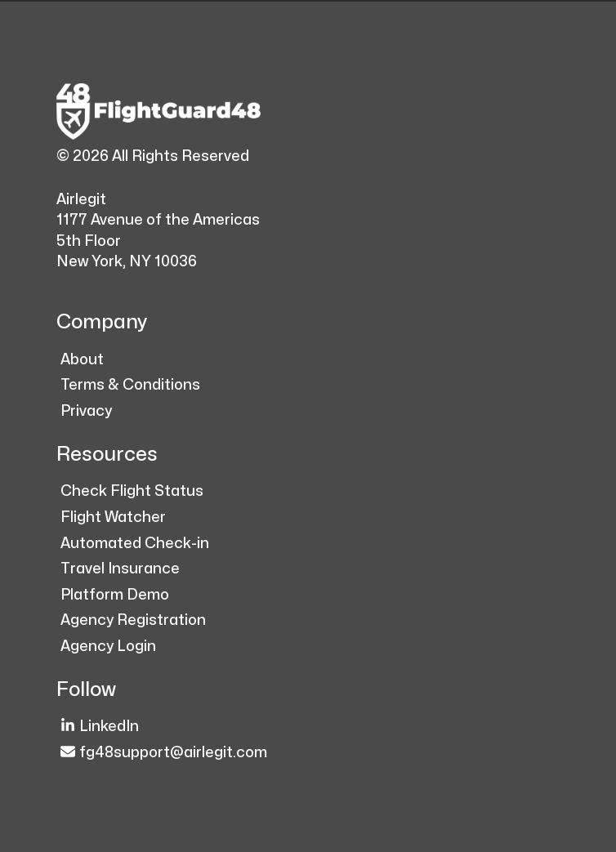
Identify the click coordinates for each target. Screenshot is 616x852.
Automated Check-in (135, 544)
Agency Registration (133, 620)
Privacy (86, 411)
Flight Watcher (113, 517)
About (82, 360)
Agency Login (108, 647)
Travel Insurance (120, 569)
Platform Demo (115, 595)
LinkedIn (100, 726)
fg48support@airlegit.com (164, 752)
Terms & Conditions (130, 385)
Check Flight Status (132, 491)
